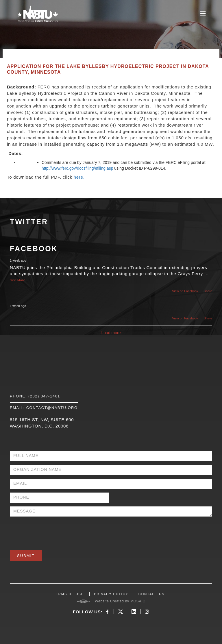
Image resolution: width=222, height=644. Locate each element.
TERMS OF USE (69, 594)
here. (79, 177)
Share (208, 291)
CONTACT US (152, 594)
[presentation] (54, 532)
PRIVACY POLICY (111, 594)
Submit (26, 556)
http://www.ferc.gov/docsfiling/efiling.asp (77, 168)
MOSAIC (138, 601)
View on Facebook (185, 291)
